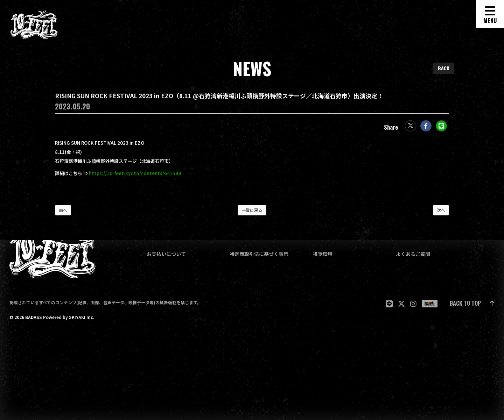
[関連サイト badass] (430, 304)
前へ (63, 213)
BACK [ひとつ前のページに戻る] (444, 68)
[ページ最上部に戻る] (472, 304)
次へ (441, 213)
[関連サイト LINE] (389, 304)
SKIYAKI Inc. (82, 317)
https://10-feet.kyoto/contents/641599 (135, 176)
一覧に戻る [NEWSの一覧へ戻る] (252, 213)
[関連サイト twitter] (401, 304)
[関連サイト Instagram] (413, 304)
